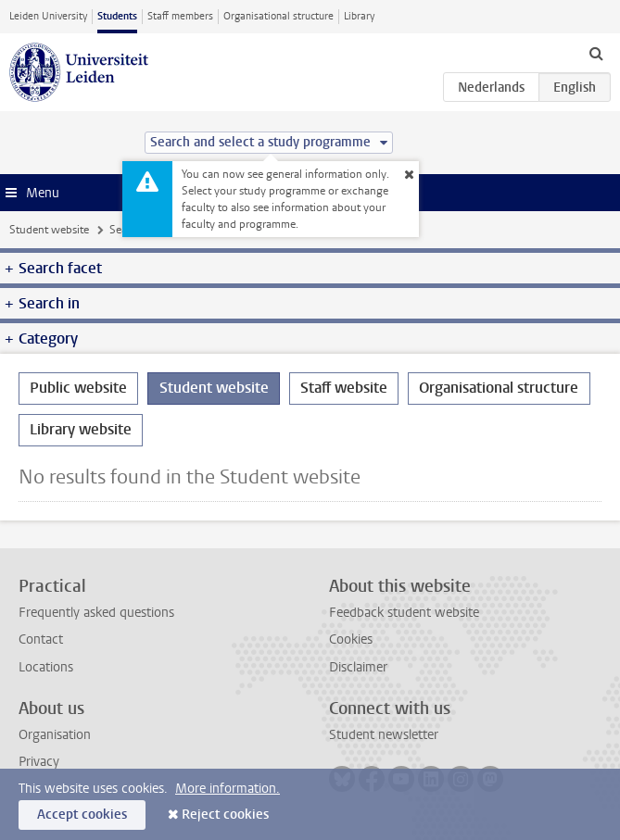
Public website (78, 388)
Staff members (180, 16)
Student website (49, 230)
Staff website (344, 388)
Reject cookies (225, 815)
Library (359, 16)
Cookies (351, 639)
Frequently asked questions (96, 613)
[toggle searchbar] (596, 53)
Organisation (55, 735)
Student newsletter (384, 735)
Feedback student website (404, 613)
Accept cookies (82, 815)
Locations (46, 667)
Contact (41, 639)
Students (117, 16)
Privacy (39, 762)
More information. (228, 789)
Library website (81, 429)
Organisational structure (278, 16)
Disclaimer (358, 667)
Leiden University (48, 16)
